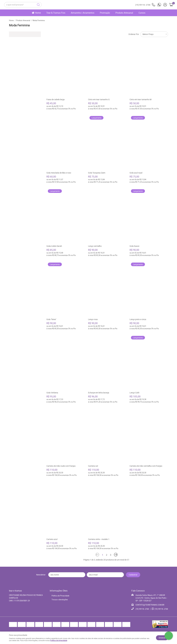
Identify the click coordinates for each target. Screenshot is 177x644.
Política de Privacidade (60, 596)
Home (38, 13)
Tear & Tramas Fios (56, 13)
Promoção (105, 13)
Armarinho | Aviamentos (83, 13)
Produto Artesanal (124, 13)
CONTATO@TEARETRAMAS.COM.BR (150, 605)
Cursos (142, 13)
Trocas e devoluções (60, 600)
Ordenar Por (134, 34)
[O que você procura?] (38, 5)
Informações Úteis (59, 591)
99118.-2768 (145, 5)
